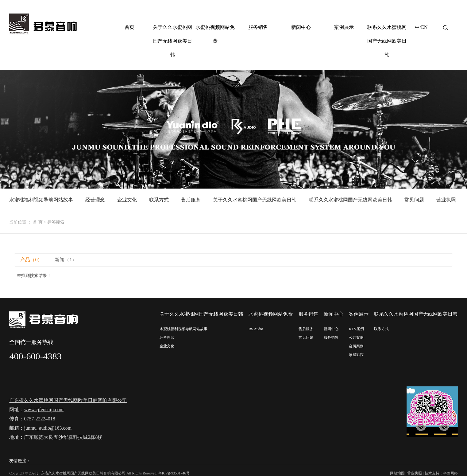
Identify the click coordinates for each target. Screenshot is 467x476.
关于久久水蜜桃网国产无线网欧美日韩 (172, 41)
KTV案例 (356, 329)
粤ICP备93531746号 (174, 473)
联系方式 (159, 200)
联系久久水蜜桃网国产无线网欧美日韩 (387, 41)
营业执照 (446, 200)
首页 (129, 27)
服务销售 (258, 27)
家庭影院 (356, 355)
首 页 (38, 222)
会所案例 (356, 346)
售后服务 (191, 200)
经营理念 (95, 200)
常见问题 (414, 200)
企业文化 (127, 200)
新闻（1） (66, 260)
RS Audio (256, 329)
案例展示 (344, 27)
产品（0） (31, 260)
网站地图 (397, 473)
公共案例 (356, 337)
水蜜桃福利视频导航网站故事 (41, 200)
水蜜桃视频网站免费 (215, 34)
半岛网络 (450, 473)
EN (424, 27)
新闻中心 (301, 27)
